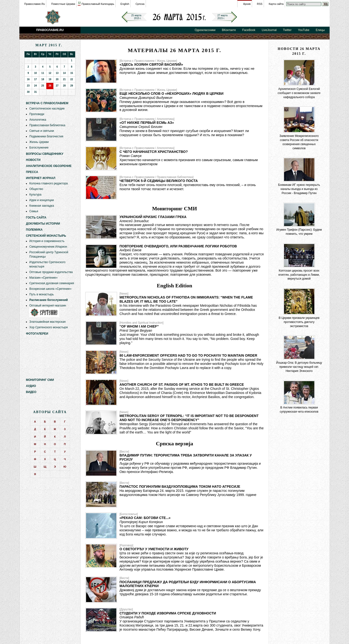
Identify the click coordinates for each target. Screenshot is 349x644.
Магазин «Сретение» (44, 278)
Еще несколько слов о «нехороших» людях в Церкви (171, 94)
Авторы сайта (50, 412)
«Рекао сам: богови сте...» (145, 518)
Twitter (287, 30)
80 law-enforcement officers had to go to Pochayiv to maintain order (188, 355)
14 (64, 73)
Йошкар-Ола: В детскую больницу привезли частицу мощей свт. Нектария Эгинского (299, 367)
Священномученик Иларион (48, 247)
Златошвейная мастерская (47, 322)
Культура (35, 195)
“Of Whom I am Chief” (139, 326)
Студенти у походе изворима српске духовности (168, 613)
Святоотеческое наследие (47, 109)
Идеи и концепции (42, 200)
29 (72, 86)
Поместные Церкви (63, 4)
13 (57, 73)
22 (72, 79)
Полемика (34, 230)
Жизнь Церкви (39, 142)
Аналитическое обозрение (49, 166)
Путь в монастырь (42, 294)
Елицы (320, 30)
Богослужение (39, 148)
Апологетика (38, 120)
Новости (33, 160)
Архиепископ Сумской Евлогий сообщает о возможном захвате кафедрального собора (299, 93)
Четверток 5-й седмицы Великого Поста (159, 181)
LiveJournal (269, 30)
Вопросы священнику (45, 154)
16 (28, 79)
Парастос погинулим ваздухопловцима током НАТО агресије (180, 487)
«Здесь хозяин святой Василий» (151, 64)
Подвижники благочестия (46, 136)
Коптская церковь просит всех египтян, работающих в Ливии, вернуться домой (299, 275)
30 (28, 92)
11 (43, 73)
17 (36, 79)
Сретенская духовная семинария (52, 283)
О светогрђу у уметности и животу (154, 549)
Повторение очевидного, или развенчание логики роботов (178, 246)
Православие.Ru (35, 4)
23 (28, 86)
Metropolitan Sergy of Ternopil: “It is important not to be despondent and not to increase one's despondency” (189, 418)
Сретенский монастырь (46, 236)
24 (36, 86)
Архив (247, 4)
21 (64, 79)
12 (79, 4)
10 (36, 73)
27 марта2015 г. (222, 17)
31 (36, 92)
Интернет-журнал (41, 178)
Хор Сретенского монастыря (48, 327)
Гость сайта (36, 218)
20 (57, 79)
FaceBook (249, 30)
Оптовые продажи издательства (51, 272)
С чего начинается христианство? (154, 152)
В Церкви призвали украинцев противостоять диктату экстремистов (299, 322)
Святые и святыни (42, 131)
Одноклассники (205, 30)
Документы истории (43, 224)
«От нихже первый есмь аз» (147, 123)
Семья (34, 211)
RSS (260, 4)
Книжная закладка (42, 206)
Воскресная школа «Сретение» (50, 289)
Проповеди (37, 114)
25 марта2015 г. (136, 17)
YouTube (304, 30)
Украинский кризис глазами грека (153, 217)
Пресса (32, 172)
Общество (36, 189)
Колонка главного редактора (48, 183)
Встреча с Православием (47, 103)
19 (50, 79)
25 (43, 86)
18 (43, 79)
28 (64, 86)
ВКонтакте (229, 30)
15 (72, 73)
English (125, 4)
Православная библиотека (47, 125)
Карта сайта (276, 4)
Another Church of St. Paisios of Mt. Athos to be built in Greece (182, 385)
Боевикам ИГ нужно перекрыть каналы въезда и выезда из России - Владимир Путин (299, 189)
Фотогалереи (37, 334)
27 (57, 86)
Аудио (31, 386)
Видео (31, 392)
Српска (140, 4)
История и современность (47, 241)
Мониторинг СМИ (40, 380)
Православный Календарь (98, 4)
